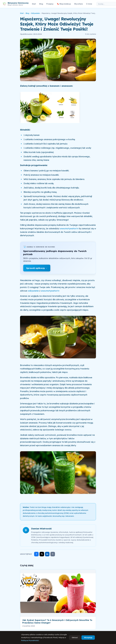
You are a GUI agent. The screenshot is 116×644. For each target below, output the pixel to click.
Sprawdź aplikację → (37, 268)
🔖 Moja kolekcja (64, 4)
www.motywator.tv (69, 229)
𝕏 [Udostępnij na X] (42, 554)
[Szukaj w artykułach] (106, 4)
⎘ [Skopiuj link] (53, 554)
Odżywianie (35, 13)
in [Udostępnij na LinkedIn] (47, 554)
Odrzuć (75, 637)
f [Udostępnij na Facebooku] (36, 554)
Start (34, 4)
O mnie (89, 4)
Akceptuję (88, 637)
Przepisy (50, 4)
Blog (41, 4)
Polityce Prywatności (30, 640)
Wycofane (78, 4)
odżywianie (33, 291)
